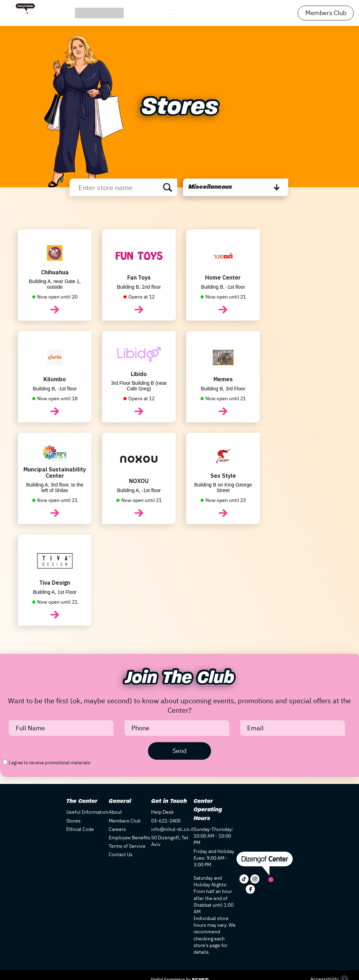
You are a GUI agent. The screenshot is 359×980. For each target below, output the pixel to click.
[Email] (293, 728)
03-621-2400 (166, 821)
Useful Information (87, 812)
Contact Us (121, 854)
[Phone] (177, 728)
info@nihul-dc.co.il (172, 829)
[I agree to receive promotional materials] (5, 762)
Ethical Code (80, 829)
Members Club (326, 13)
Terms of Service (127, 846)
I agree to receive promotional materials (49, 763)
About (115, 812)
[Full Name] (61, 728)
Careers (117, 829)
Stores (73, 821)
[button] (179, 13)
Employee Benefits (130, 838)
